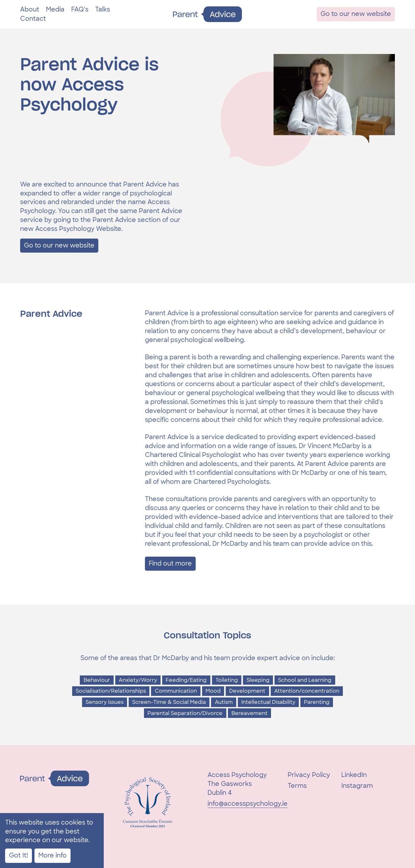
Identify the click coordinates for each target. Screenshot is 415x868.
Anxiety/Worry (138, 680)
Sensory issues (105, 702)
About (30, 9)
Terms (297, 786)
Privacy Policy (309, 775)
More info (53, 855)
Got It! (19, 855)
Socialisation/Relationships (111, 691)
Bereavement (249, 713)
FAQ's (80, 9)
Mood (213, 691)
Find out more (170, 563)
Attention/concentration (307, 691)
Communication (176, 691)
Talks (103, 9)
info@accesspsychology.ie (248, 804)
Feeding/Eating (186, 680)
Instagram (357, 786)
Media (55, 9)
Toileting (227, 680)
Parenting (317, 702)
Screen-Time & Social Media (169, 702)
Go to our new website (356, 14)
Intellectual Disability (268, 702)
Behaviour (97, 680)
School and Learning (305, 680)
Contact (33, 19)
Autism (224, 702)
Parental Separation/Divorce (185, 713)
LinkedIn (354, 775)
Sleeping (258, 680)
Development (247, 691)
